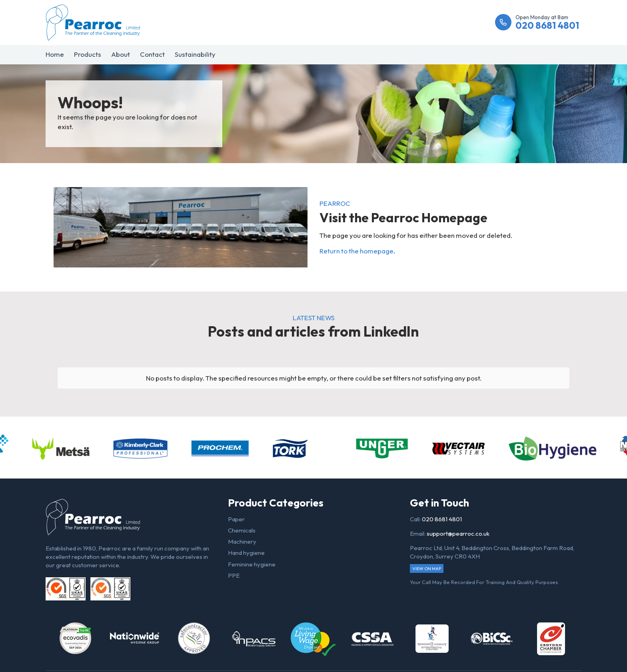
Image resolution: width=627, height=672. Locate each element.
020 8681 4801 (442, 519)
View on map (427, 568)
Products (88, 54)
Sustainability (195, 54)
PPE (234, 575)
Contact (152, 54)
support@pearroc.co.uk (458, 533)
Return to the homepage (356, 251)
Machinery (242, 541)
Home (55, 54)
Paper (236, 519)
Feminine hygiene (252, 564)
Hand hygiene (246, 553)
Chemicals (242, 530)
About (121, 54)
